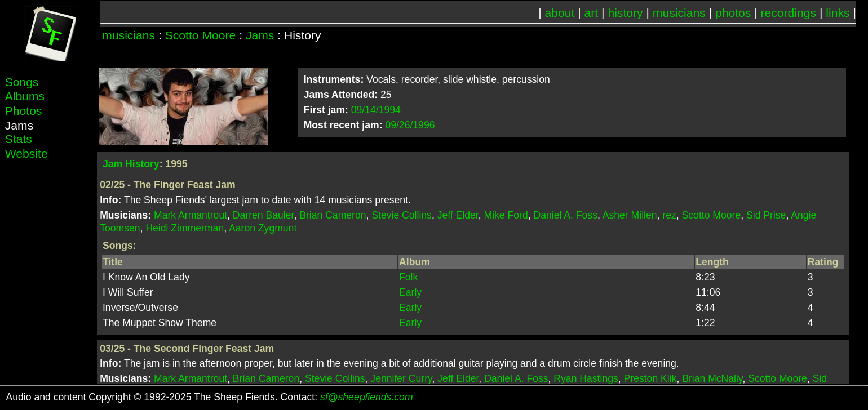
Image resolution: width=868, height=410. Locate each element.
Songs (22, 82)
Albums (25, 96)
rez (669, 215)
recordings (789, 13)
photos (733, 13)
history (625, 13)
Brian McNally (712, 378)
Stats (19, 139)
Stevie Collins (402, 215)
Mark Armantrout (191, 215)
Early (410, 292)
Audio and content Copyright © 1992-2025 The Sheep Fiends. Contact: (210, 397)
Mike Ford (506, 215)
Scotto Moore (201, 35)
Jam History (131, 164)
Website (26, 153)
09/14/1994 (376, 110)
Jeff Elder (458, 215)
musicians (679, 13)
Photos (24, 111)
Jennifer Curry (401, 378)
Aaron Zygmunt (263, 228)
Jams (260, 35)
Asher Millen (630, 215)
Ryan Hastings (586, 378)
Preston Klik (650, 378)
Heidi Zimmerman (185, 228)
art (592, 13)
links (838, 13)
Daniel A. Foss (566, 215)
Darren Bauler (263, 215)
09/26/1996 (410, 125)
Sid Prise (766, 215)
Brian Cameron (333, 215)
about (560, 13)
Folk (408, 277)
